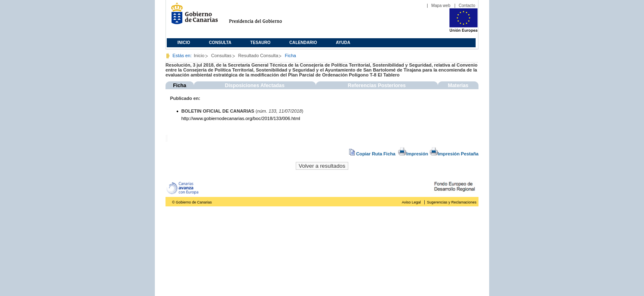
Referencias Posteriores (377, 86)
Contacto (467, 6)
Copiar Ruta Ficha (373, 154)
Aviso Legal (411, 202)
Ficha (179, 86)
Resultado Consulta (258, 55)
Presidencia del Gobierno (263, 17)
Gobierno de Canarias (192, 17)
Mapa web (441, 6)
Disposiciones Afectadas (255, 86)
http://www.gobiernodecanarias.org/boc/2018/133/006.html (241, 118)
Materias (458, 86)
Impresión (413, 154)
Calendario (303, 43)
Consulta (220, 43)
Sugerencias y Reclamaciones (452, 202)
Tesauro (260, 43)
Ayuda (343, 43)
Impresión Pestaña (454, 154)
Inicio (184, 43)
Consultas (221, 55)
